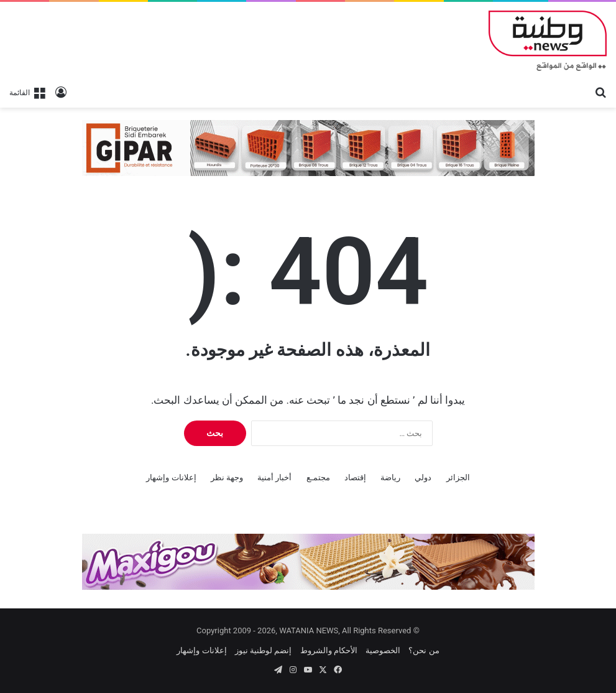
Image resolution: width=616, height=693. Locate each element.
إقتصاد (355, 477)
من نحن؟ (424, 650)
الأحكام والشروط (329, 650)
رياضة (390, 477)
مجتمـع (318, 477)
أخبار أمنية (274, 477)
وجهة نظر (227, 477)
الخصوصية (383, 650)
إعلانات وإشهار (171, 477)
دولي (423, 477)
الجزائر (458, 477)
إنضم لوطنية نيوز (263, 650)
